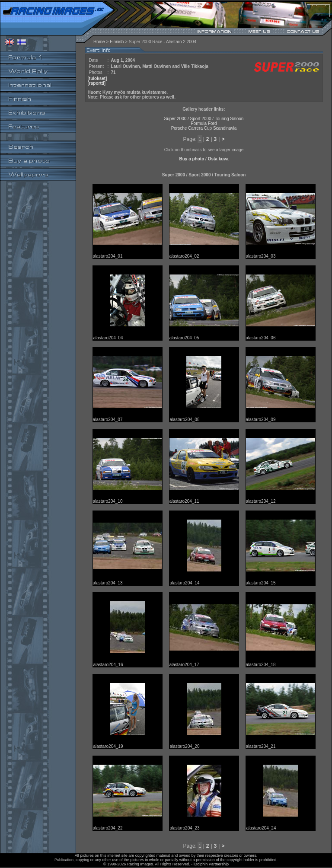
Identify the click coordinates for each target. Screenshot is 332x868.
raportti (97, 83)
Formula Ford (204, 123)
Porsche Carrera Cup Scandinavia (204, 128)
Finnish (117, 42)
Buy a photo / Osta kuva (204, 159)
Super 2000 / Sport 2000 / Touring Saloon (204, 119)
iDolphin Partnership (211, 864)
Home (99, 42)
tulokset (97, 78)
